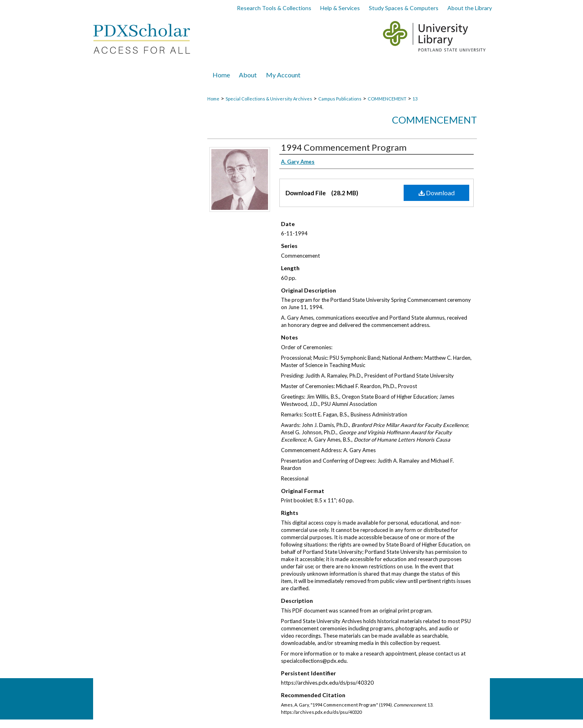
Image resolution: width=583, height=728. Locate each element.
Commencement (434, 120)
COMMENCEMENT (387, 99)
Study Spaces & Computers (404, 8)
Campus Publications (340, 99)
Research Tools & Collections (274, 8)
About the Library (470, 8)
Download (437, 193)
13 (415, 99)
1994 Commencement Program (344, 147)
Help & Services (340, 8)
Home (213, 99)
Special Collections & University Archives (269, 99)
